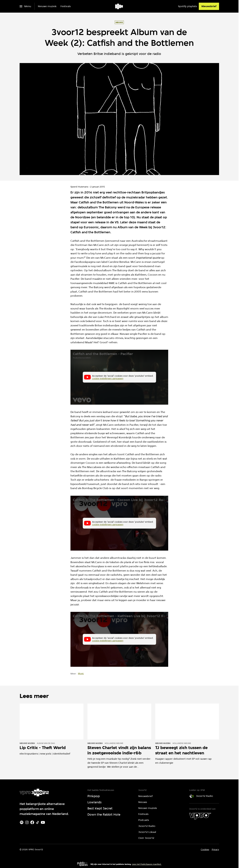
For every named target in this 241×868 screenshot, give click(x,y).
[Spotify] (22, 822)
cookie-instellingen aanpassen (108, 379)
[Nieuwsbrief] (209, 6)
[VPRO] (200, 816)
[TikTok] (38, 822)
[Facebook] (32, 822)
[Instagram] (27, 822)
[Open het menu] (25, 6)
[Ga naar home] (119, 6)
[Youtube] (43, 822)
